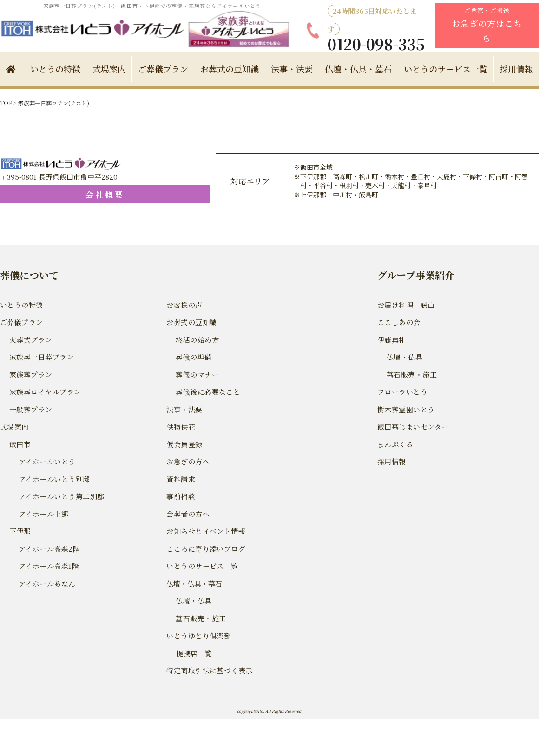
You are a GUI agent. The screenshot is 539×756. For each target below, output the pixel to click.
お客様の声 (184, 305)
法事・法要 (292, 69)
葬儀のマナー (197, 375)
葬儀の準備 (193, 357)
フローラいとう (402, 392)
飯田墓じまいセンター (412, 427)
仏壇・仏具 (193, 601)
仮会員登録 (184, 444)
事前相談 (180, 496)
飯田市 (20, 444)
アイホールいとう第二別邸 (60, 496)
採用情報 (516, 69)
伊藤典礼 (391, 340)
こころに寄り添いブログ (205, 549)
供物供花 (180, 427)
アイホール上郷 (43, 514)
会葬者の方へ (187, 514)
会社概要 (54, 194)
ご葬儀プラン (163, 69)
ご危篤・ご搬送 (487, 25)
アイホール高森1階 (48, 566)
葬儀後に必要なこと (207, 392)
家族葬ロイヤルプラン (44, 392)
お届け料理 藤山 (405, 305)
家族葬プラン (30, 375)
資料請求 (180, 479)
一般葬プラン (30, 409)
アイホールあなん (46, 583)
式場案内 (109, 69)
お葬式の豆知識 (230, 69)
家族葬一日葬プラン (41, 357)
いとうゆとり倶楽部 (198, 635)
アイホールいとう (46, 461)
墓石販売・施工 (200, 618)
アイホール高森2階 (48, 549)
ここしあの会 (398, 322)
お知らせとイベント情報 (205, 531)
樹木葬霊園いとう (405, 409)
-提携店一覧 (188, 653)
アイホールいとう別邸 (53, 479)
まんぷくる (395, 444)
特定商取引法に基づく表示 (208, 670)
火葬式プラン (30, 340)
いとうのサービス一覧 (446, 69)
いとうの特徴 (55, 69)
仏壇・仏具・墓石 (358, 69)
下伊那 (20, 531)
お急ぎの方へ (187, 461)
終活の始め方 (197, 340)
